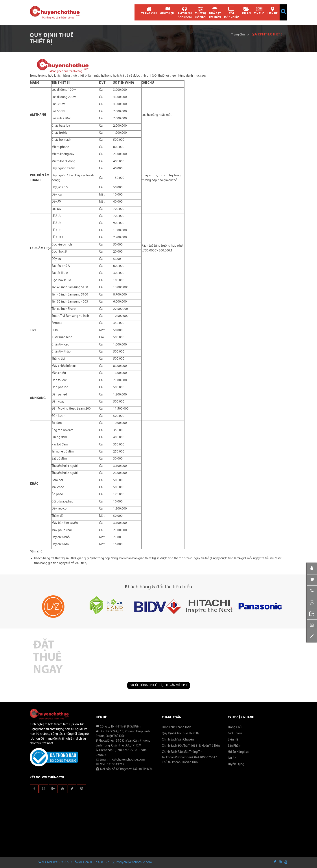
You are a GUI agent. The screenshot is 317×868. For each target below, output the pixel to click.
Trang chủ (238, 35)
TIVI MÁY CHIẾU (231, 12)
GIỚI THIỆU (167, 11)
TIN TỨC (259, 11)
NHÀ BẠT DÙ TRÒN (215, 12)
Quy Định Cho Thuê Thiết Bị (180, 734)
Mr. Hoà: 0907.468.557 (92, 862)
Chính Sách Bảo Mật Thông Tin (182, 752)
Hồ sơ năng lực (239, 752)
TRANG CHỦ (149, 11)
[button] (283, 11)
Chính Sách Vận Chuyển (178, 740)
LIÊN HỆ (273, 11)
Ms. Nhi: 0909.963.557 (55, 862)
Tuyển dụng (236, 764)
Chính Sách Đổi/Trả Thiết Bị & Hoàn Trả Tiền (191, 746)
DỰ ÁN (246, 11)
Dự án (232, 758)
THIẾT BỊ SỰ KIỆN (200, 12)
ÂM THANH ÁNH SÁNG (185, 12)
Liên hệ (233, 740)
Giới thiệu (235, 734)
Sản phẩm (235, 746)
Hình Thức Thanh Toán (176, 727)
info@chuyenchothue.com (132, 862)
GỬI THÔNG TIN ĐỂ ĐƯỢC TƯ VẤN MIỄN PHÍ (159, 685)
